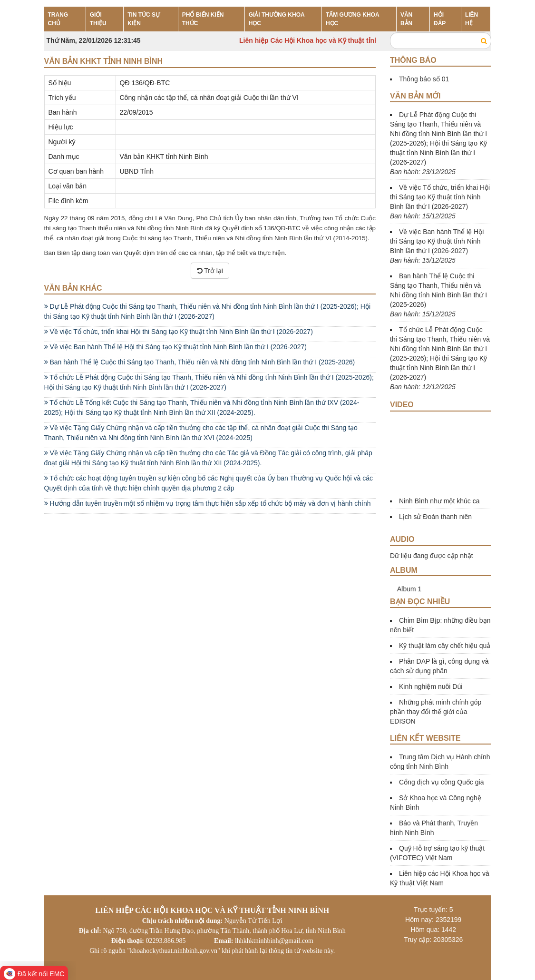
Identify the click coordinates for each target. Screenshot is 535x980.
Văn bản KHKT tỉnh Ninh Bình (104, 61)
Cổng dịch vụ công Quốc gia (441, 782)
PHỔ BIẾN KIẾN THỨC (203, 19)
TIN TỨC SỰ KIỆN (144, 19)
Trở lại (210, 271)
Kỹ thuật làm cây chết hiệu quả (445, 646)
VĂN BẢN (406, 19)
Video (402, 405)
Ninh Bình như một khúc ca (439, 501)
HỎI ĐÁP (440, 19)
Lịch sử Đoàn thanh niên (435, 517)
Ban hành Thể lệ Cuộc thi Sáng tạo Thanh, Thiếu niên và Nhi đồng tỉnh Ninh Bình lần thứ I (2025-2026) (200, 362)
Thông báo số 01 (424, 79)
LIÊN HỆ (472, 19)
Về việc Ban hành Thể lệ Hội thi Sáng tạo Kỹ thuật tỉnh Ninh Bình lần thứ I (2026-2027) (175, 347)
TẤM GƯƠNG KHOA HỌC (352, 19)
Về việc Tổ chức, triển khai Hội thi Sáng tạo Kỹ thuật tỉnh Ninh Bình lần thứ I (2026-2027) (179, 332)
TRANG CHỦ (58, 19)
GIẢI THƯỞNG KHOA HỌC (277, 19)
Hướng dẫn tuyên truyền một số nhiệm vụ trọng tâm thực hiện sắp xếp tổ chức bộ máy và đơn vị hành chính (208, 503)
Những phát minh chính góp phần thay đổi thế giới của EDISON (436, 712)
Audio (402, 539)
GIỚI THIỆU (98, 19)
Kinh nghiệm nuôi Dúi (431, 686)
